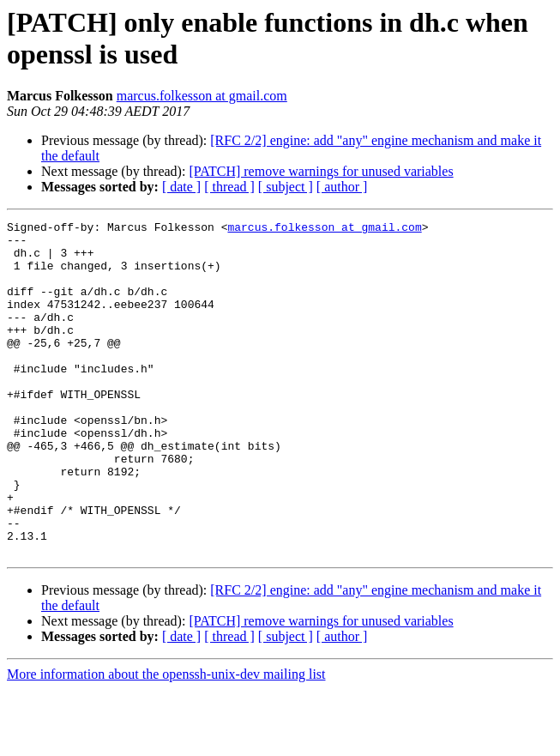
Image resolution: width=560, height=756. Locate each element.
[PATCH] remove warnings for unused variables (321, 171)
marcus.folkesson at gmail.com (202, 96)
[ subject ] (286, 187)
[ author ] (342, 187)
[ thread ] (229, 187)
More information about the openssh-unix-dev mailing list (166, 741)
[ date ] (181, 187)
